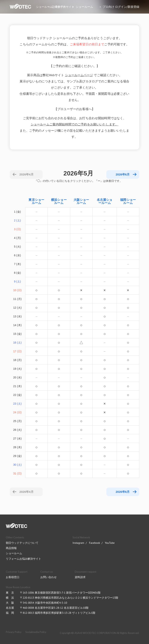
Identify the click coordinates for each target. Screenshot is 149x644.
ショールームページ (79, 75)
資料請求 (80, 577)
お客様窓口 (13, 577)
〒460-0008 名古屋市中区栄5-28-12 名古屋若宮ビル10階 (54, 608)
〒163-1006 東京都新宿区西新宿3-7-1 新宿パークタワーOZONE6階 (60, 593)
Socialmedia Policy (36, 632)
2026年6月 (123, 492)
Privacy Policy (14, 632)
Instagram (78, 543)
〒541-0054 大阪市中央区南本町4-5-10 (44, 603)
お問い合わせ (49, 577)
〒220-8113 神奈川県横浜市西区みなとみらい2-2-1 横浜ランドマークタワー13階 (69, 598)
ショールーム (14, 553)
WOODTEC (16, 526)
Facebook (95, 543)
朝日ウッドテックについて (22, 543)
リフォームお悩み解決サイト (23, 559)
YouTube (110, 543)
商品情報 (11, 548)
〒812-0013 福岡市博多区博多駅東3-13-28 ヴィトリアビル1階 (58, 613)
